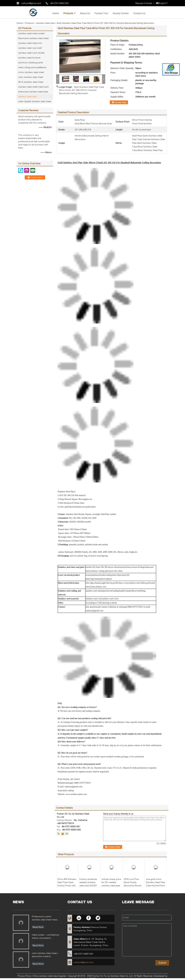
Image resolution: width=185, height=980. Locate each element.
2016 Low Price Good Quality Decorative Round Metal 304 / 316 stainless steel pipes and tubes (134, 887)
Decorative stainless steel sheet (33, 38)
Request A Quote (144, 3)
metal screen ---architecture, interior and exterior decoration (46, 937)
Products (68, 13)
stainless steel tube (45, 23)
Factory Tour (101, 13)
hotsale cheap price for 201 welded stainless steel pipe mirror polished (111, 884)
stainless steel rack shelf (30, 48)
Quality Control (121, 13)
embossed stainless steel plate (33, 92)
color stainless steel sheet (31, 77)
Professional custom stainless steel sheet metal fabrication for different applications (45, 918)
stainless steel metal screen (32, 33)
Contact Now (120, 102)
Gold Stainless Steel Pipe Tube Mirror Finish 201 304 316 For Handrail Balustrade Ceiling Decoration (82, 90)
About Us (85, 13)
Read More (38, 927)
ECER (93, 979)
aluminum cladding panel (31, 62)
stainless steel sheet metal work (33, 87)
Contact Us (139, 13)
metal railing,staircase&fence (32, 67)
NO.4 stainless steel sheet (31, 82)
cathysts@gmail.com (31, 3)
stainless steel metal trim (30, 43)
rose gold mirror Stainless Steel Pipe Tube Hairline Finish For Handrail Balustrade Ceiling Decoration (155, 887)
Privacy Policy (24, 976)
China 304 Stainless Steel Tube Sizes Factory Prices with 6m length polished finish (67, 885)
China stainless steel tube (45, 976)
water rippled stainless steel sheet (35, 101)
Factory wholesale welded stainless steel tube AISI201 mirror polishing (88, 884)
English (163, 3)
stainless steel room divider (31, 53)
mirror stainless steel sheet (31, 72)
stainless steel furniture (29, 58)
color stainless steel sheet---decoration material (45, 955)
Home (56, 13)
